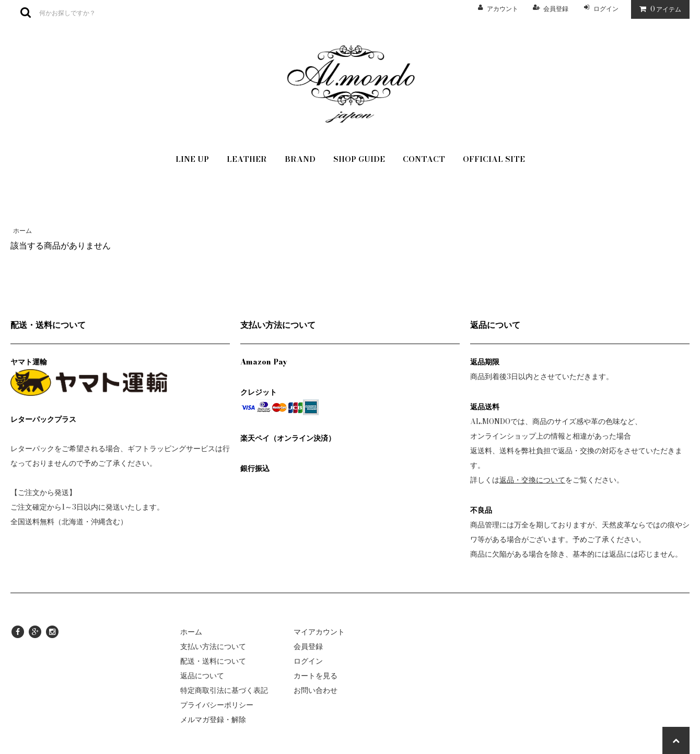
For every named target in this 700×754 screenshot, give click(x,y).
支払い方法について (213, 646)
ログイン (606, 9)
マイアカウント (319, 632)
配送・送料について (213, 661)
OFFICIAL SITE (494, 159)
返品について (202, 676)
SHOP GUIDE (359, 159)
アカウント (503, 9)
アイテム (658, 9)
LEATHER (247, 159)
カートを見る (316, 676)
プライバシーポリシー (217, 705)
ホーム (22, 231)
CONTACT (424, 159)
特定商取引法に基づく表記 (224, 690)
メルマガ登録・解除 (213, 720)
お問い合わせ (316, 690)
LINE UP (192, 159)
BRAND (300, 159)
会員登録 (556, 9)
